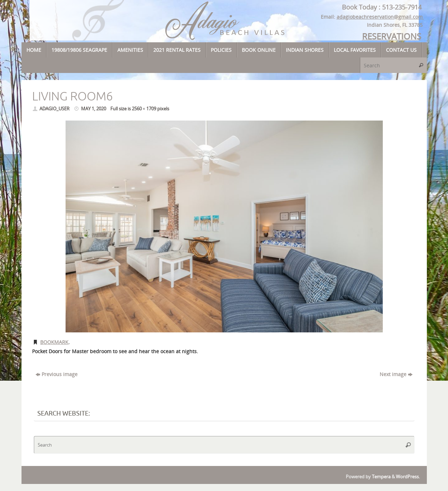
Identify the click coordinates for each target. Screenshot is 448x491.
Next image (396, 374)
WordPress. (408, 477)
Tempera (381, 477)
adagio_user (54, 109)
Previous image (57, 374)
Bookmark (54, 342)
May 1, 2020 (94, 109)
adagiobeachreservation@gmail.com (380, 17)
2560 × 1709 (144, 109)
